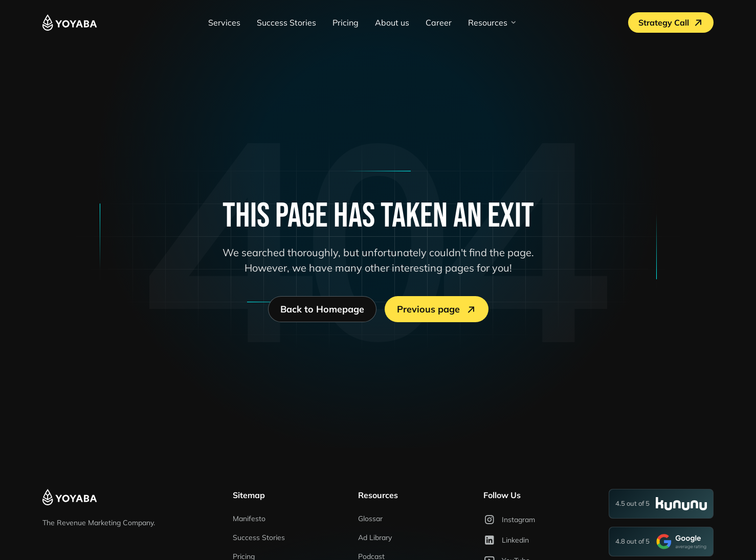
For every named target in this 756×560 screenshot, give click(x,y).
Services (224, 23)
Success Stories (286, 23)
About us (392, 23)
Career (439, 23)
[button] (493, 23)
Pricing (346, 23)
